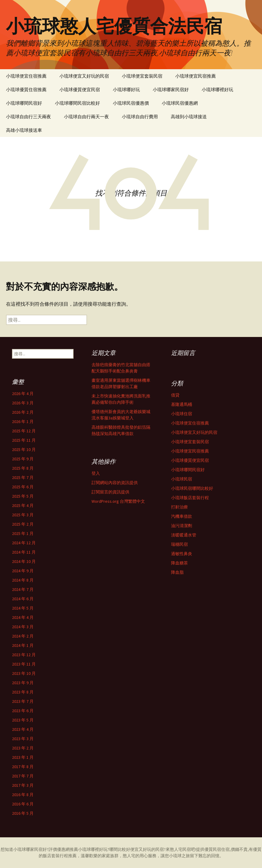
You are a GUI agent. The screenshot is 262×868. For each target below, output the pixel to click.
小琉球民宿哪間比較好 (192, 488)
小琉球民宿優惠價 (131, 103)
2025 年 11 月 (24, 440)
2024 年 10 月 (24, 561)
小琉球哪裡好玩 (217, 90)
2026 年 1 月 (23, 422)
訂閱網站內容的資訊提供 (115, 483)
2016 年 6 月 (23, 804)
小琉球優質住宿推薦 (26, 90)
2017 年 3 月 (23, 785)
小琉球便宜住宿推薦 (26, 76)
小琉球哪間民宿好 (24, 103)
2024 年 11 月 (24, 552)
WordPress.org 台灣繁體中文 (118, 501)
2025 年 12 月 (24, 431)
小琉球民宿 (182, 479)
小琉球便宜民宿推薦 (196, 76)
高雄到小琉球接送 (189, 117)
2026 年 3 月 (23, 403)
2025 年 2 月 (23, 524)
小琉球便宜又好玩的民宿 (84, 76)
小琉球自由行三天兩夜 (29, 117)
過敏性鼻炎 (182, 554)
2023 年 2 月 (23, 748)
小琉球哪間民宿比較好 (77, 103)
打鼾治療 (179, 507)
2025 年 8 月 (23, 468)
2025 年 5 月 (23, 496)
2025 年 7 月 (23, 477)
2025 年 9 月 (23, 459)
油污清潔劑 (182, 526)
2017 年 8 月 (23, 767)
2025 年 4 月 (23, 505)
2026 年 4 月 (23, 394)
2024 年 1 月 (23, 645)
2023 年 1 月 (23, 757)
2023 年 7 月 (23, 701)
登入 (96, 473)
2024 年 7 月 (23, 589)
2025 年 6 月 (23, 487)
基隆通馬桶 (182, 404)
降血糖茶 (179, 563)
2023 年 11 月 (24, 664)
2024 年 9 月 (23, 571)
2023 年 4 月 (23, 729)
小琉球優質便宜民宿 (80, 90)
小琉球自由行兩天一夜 (86, 117)
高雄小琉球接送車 (24, 130)
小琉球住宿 (182, 414)
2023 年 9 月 (23, 683)
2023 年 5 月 (23, 720)
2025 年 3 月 (23, 515)
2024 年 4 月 (23, 617)
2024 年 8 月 (23, 580)
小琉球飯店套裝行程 (190, 498)
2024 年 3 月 (23, 627)
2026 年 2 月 (23, 412)
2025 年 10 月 (24, 449)
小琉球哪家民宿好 (171, 90)
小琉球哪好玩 (126, 90)
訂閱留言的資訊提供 (110, 492)
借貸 (175, 395)
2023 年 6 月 (23, 711)
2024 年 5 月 (23, 608)
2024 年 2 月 (23, 636)
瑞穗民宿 (179, 544)
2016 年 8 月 (23, 795)
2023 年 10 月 (24, 673)
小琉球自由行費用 (140, 117)
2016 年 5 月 (23, 813)
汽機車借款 (182, 516)
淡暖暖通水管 (184, 535)
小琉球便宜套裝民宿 (142, 76)
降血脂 (177, 572)
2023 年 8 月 (23, 692)
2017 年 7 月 (23, 776)
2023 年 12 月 (24, 655)
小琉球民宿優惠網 (180, 103)
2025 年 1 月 (23, 533)
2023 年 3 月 (23, 739)
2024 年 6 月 (23, 599)
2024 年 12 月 (24, 543)
